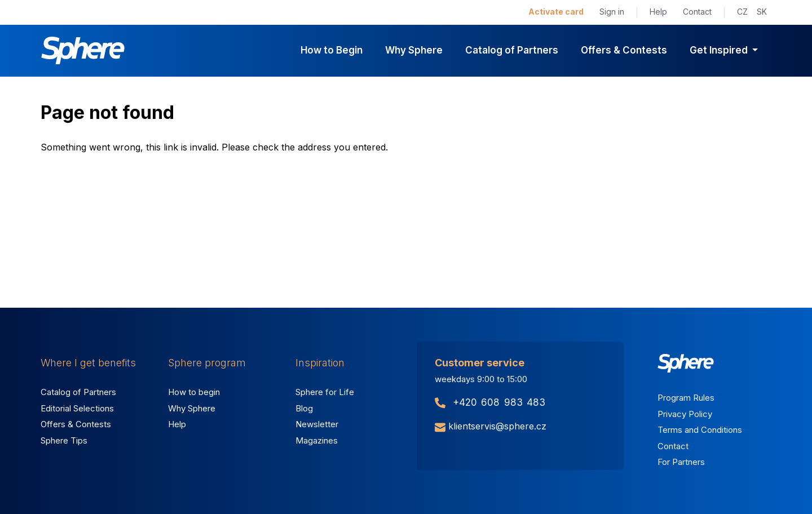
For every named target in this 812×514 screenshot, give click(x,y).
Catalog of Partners (512, 50)
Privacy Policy (685, 414)
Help (658, 12)
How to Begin (332, 50)
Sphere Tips (64, 440)
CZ (742, 12)
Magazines (317, 440)
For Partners (681, 462)
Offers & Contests (624, 50)
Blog (304, 408)
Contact (697, 12)
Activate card (556, 12)
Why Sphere (414, 50)
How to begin (194, 392)
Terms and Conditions (700, 430)
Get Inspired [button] (720, 50)
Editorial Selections (77, 408)
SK (762, 12)
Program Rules (686, 398)
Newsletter (317, 424)
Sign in (612, 12)
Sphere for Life (325, 392)
